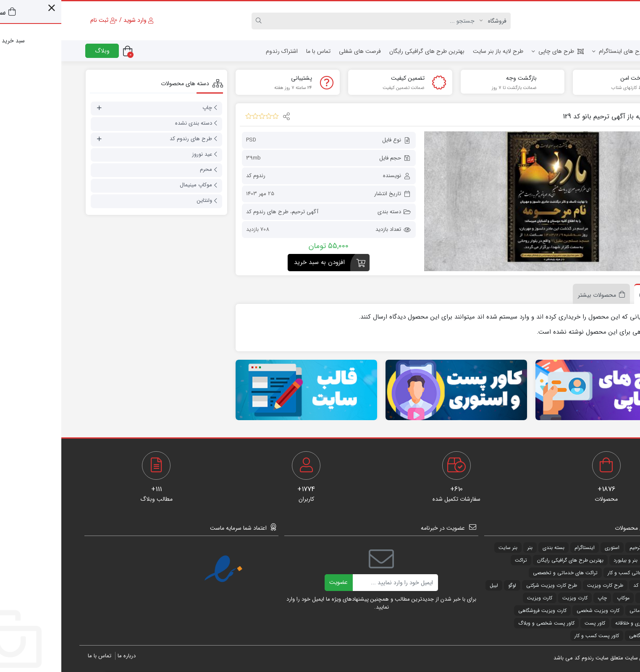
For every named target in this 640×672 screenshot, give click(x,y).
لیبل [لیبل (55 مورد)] (433, 585)
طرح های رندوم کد (206, 211)
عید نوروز (141, 154)
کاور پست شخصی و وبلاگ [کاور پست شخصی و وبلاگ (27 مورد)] (485, 623)
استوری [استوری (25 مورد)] (551, 548)
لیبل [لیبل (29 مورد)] (607, 598)
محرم (145, 169)
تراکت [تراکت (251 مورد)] (460, 560)
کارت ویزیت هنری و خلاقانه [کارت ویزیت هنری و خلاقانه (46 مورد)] (583, 623)
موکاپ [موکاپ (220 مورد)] (562, 598)
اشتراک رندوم (220, 51)
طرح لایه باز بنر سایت (437, 51)
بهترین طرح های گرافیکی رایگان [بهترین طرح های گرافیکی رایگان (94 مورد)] (509, 560)
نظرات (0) (590, 295)
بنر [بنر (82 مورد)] (469, 548)
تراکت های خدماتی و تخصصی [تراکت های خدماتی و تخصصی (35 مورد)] (504, 573)
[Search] (313, 21)
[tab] (592, 294)
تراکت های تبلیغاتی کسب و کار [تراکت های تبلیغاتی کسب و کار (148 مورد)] (579, 573)
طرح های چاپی (496, 51)
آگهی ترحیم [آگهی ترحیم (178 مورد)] (580, 548)
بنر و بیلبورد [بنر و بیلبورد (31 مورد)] (564, 560)
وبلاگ (41, 51)
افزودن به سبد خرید (258, 262)
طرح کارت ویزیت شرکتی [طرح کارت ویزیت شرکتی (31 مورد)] (490, 585)
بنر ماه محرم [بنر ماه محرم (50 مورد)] (599, 560)
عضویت (277, 582)
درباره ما (65, 656)
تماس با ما (257, 51)
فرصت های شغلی (299, 51)
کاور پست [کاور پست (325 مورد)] (534, 623)
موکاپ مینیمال (135, 185)
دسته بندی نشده (132, 123)
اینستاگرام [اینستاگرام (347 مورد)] (523, 548)
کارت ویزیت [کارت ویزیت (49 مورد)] (514, 598)
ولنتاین (143, 200)
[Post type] (434, 21)
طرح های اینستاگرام (557, 51)
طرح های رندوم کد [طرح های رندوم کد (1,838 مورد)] (592, 585)
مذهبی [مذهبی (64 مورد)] (586, 598)
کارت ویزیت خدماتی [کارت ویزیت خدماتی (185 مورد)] (590, 611)
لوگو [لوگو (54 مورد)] (451, 585)
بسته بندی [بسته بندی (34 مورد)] (492, 548)
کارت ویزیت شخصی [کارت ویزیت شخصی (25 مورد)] (537, 611)
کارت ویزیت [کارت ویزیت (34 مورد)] (478, 598)
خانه (603, 51)
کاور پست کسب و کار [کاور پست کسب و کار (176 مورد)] (535, 636)
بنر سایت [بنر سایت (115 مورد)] (447, 548)
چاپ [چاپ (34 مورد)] (541, 598)
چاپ (146, 108)
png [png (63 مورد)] (607, 548)
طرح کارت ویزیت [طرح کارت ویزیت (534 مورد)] (544, 585)
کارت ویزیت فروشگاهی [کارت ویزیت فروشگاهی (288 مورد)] (481, 611)
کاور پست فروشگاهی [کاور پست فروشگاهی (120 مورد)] (590, 636)
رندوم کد (194, 176)
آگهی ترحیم (244, 211)
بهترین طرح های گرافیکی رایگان (366, 51)
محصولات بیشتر (536, 295)
